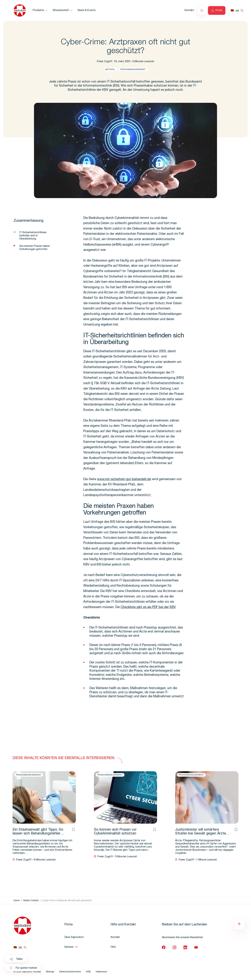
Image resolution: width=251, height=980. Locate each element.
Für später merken (23, 968)
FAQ (113, 947)
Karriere (69, 947)
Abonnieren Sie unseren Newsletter (182, 938)
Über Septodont (74, 937)
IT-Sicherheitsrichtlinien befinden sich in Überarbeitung (33, 236)
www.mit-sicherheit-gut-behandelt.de (124, 479)
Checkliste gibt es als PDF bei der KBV (148, 607)
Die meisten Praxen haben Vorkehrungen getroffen (35, 248)
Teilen (16, 959)
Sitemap (50, 972)
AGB (88, 972)
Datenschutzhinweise (70, 972)
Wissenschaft (61, 10)
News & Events (87, 10)
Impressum (101, 972)
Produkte (38, 10)
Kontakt (189, 10)
